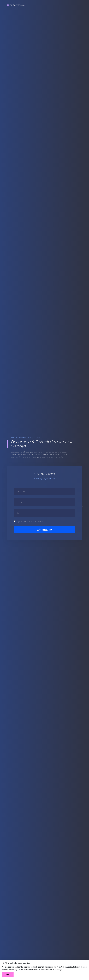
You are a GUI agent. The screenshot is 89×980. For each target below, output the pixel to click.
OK (8, 974)
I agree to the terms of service (29, 521)
